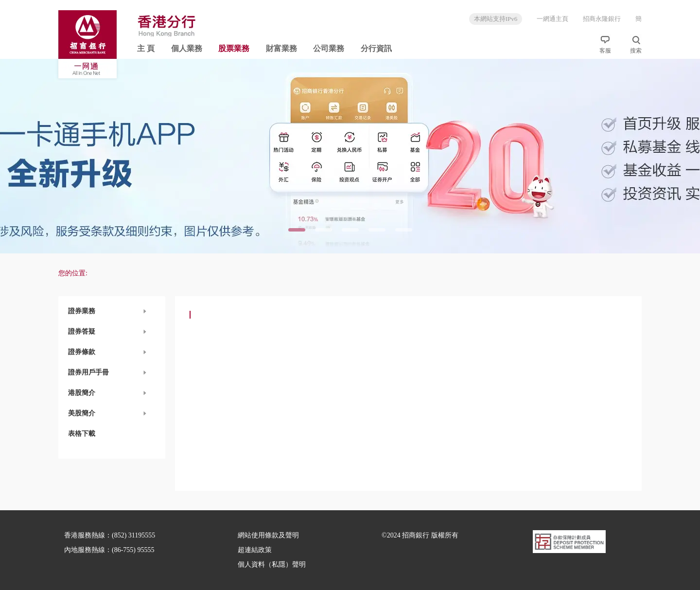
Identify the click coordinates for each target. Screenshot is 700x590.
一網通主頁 (552, 19)
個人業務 (187, 48)
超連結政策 (255, 550)
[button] (112, 311)
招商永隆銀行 (602, 19)
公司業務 (329, 48)
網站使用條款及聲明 (268, 535)
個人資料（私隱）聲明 (272, 564)
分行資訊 (376, 48)
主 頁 (146, 48)
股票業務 (234, 48)
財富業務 (281, 48)
